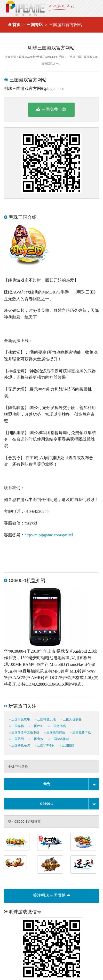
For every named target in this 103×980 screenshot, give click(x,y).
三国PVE (36, 726)
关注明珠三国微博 (51, 895)
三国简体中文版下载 (24, 732)
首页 (17, 25)
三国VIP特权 (45, 745)
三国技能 (67, 745)
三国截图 (17, 739)
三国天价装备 (71, 719)
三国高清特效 (55, 732)
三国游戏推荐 (59, 739)
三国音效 (36, 739)
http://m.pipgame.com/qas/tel (49, 535)
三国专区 (35, 25)
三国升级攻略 (20, 719)
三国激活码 (57, 726)
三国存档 (17, 726)
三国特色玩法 (45, 719)
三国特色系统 (20, 745)
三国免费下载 (51, 109)
